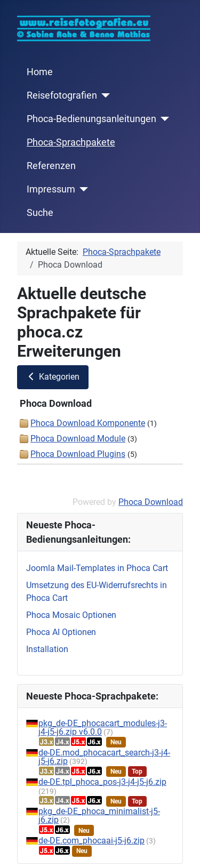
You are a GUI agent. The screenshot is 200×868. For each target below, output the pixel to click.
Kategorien (53, 377)
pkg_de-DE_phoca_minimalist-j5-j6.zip (99, 815)
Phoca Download (151, 502)
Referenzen (51, 166)
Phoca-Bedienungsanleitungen (91, 119)
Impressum (51, 189)
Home (40, 72)
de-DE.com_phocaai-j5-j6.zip (91, 841)
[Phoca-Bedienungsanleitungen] (163, 119)
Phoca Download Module (78, 439)
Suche (40, 213)
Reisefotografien (62, 95)
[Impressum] (82, 189)
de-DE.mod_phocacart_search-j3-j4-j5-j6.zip (104, 757)
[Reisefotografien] (104, 95)
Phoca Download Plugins (78, 454)
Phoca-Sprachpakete (71, 142)
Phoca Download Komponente (88, 423)
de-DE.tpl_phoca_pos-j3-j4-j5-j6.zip (102, 782)
